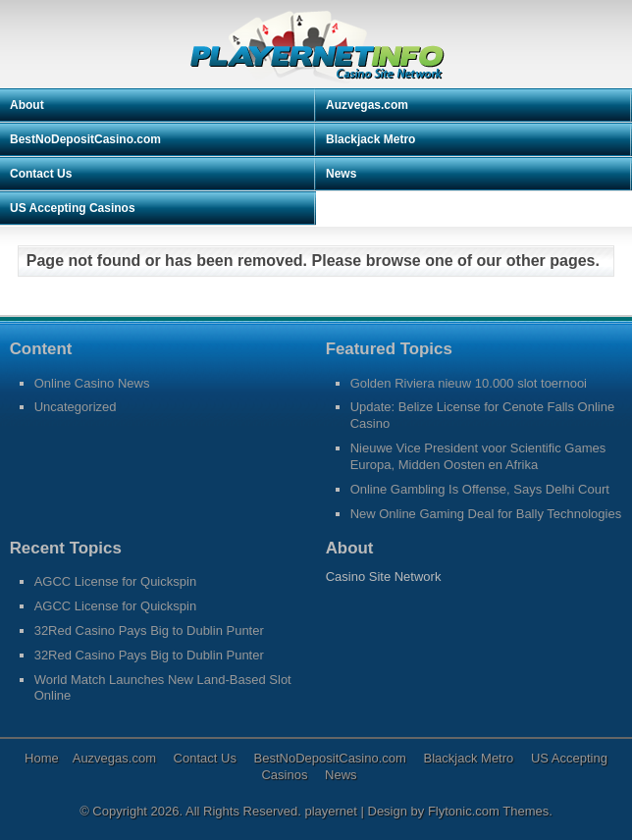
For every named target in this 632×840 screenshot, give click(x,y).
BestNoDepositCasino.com (85, 139)
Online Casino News (92, 383)
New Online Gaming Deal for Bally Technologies (486, 514)
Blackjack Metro (370, 139)
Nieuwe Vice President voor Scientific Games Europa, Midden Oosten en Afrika (478, 456)
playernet (332, 811)
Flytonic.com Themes (488, 811)
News (341, 174)
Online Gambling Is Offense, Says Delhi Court (480, 489)
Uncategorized (76, 407)
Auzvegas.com (367, 105)
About (27, 105)
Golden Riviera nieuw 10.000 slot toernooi (469, 383)
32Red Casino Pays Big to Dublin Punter (149, 630)
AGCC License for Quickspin (115, 581)
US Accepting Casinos (73, 208)
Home (42, 758)
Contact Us (41, 174)
